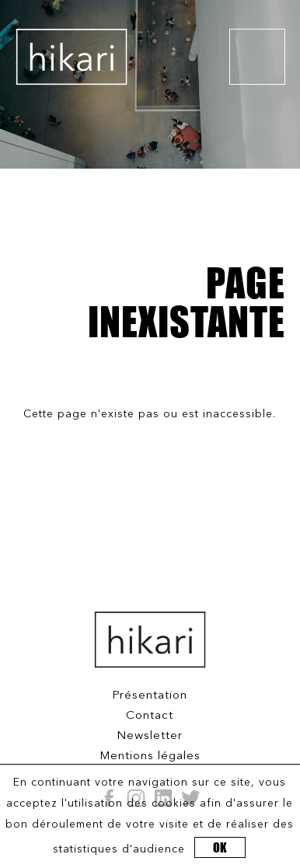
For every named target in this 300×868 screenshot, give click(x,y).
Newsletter (150, 736)
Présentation (150, 696)
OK (220, 847)
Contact (150, 716)
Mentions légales (150, 756)
